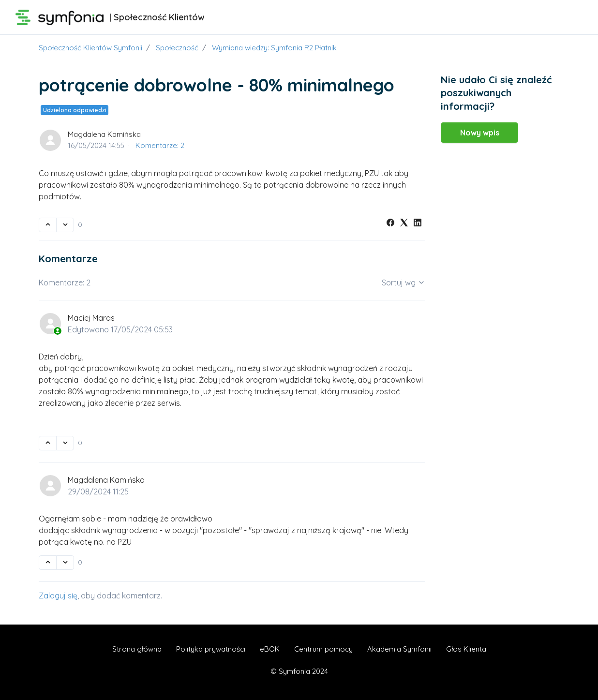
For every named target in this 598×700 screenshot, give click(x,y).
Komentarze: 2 (160, 145)
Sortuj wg (404, 283)
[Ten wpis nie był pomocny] (65, 225)
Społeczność (177, 48)
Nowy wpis (480, 133)
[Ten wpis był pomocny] (48, 225)
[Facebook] (390, 223)
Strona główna (137, 649)
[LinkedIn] (418, 223)
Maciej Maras (91, 318)
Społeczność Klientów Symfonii (90, 48)
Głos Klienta (466, 649)
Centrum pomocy (323, 649)
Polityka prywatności (211, 649)
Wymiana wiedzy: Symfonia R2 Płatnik (274, 48)
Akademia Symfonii (399, 649)
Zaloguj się (58, 596)
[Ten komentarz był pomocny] (48, 443)
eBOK (270, 649)
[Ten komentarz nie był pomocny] (65, 443)
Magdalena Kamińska (104, 134)
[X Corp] (404, 223)
